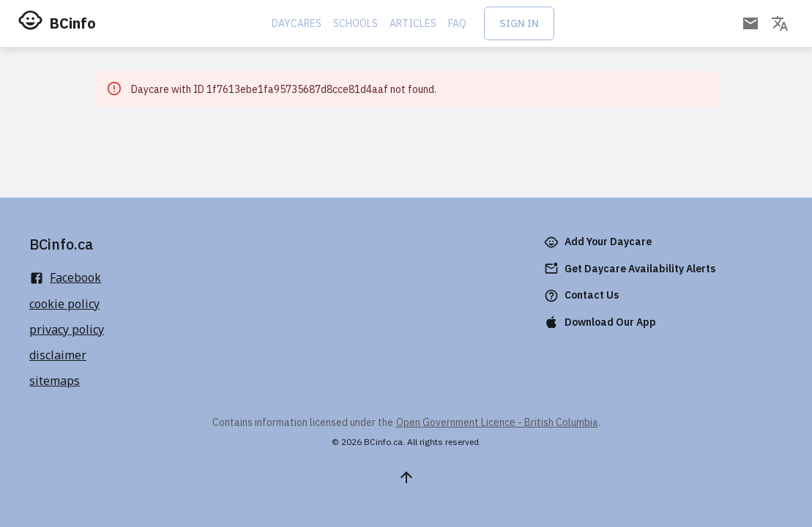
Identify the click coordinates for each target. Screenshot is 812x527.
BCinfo (72, 23)
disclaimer (58, 355)
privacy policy (67, 329)
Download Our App (601, 322)
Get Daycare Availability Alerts (631, 269)
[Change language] (780, 23)
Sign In (519, 23)
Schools (355, 23)
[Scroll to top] (406, 477)
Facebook (65, 277)
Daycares (297, 23)
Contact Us (583, 295)
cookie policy (64, 304)
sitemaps (55, 381)
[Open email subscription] (750, 23)
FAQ (457, 23)
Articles (413, 23)
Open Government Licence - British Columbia (497, 422)
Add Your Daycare (599, 242)
